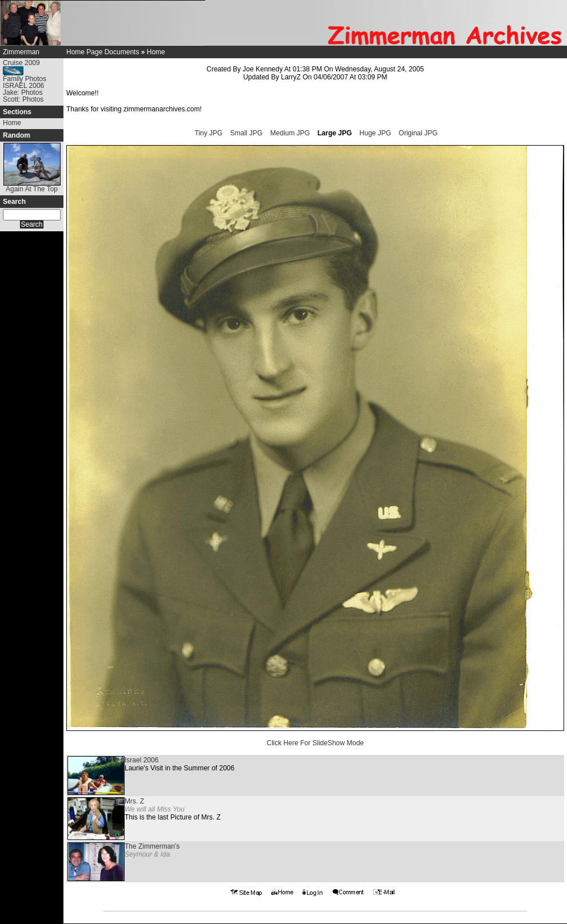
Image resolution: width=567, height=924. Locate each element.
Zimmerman (21, 52)
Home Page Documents (103, 52)
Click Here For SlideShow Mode (315, 743)
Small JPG (247, 133)
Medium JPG (290, 133)
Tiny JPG (209, 133)
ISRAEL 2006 (23, 86)
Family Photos (25, 79)
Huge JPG (375, 133)
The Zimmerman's (152, 846)
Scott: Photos (23, 99)
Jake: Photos (23, 93)
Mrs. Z (134, 801)
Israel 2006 (141, 760)
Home (12, 123)
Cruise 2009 (21, 63)
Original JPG (418, 133)
